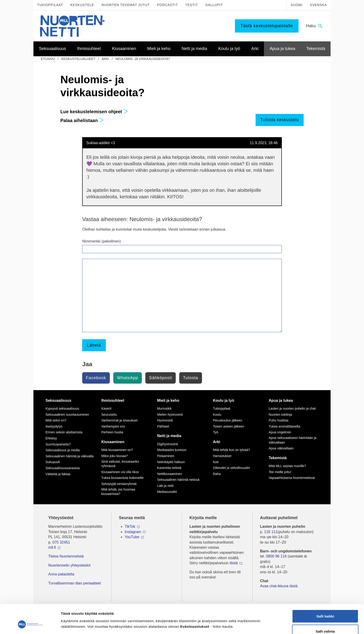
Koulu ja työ (224, 400)
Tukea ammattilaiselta (285, 426)
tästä (234, 563)
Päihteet (163, 426)
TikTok (130, 526)
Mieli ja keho (168, 400)
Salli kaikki (325, 591)
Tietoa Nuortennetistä (66, 556)
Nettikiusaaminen (170, 474)
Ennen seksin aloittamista (64, 432)
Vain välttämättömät (325, 622)
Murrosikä (164, 408)
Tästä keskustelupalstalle (267, 26)
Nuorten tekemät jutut (126, 5)
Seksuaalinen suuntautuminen (67, 415)
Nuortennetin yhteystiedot (69, 565)
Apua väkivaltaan (281, 448)
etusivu (48, 59)
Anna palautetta (61, 574)
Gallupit (214, 5)
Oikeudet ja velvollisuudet (231, 468)
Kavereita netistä (169, 468)
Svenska (318, 5)
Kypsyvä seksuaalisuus (62, 408)
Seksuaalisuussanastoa (63, 468)
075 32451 (61, 542)
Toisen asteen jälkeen (229, 426)
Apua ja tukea (281, 400)
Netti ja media (169, 436)
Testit (192, 5)
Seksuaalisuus (58, 400)
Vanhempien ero (113, 426)
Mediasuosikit (167, 492)
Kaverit (106, 408)
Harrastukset (222, 456)
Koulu (217, 415)
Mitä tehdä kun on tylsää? (231, 450)
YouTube (132, 537)
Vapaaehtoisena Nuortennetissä (292, 478)
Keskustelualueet (78, 59)
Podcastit (167, 5)
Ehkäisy (51, 438)
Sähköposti (161, 378)
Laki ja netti (165, 486)
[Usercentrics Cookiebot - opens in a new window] (30, 625)
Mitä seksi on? (56, 420)
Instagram (133, 532)
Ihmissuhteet (113, 400)
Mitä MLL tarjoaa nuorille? (288, 466)
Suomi (297, 5)
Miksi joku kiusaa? (114, 456)
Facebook (96, 378)
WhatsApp (128, 378)
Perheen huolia (112, 432)
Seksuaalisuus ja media (63, 450)
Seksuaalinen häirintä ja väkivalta (70, 456)
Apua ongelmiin (280, 432)
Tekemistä (278, 458)
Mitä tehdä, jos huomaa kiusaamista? (118, 492)
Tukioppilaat (50, 5)
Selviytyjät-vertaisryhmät (119, 484)
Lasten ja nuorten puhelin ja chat (292, 408)
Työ (216, 432)
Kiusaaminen (113, 442)
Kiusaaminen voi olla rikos (120, 472)
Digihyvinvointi (167, 444)
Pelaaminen (166, 456)
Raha (217, 474)
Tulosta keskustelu (279, 120)
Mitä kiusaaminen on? (117, 450)
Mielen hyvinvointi (170, 415)
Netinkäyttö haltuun (171, 462)
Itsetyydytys (54, 426)
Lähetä (94, 345)
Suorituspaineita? (58, 444)
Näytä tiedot (248, 616)
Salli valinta (325, 606)
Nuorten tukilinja (280, 415)
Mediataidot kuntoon (172, 450)
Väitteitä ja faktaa (58, 474)
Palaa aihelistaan (82, 120)
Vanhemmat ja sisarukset (119, 420)
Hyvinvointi (165, 420)
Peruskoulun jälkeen (227, 420)
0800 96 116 (276, 556)
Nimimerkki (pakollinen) (101, 241)
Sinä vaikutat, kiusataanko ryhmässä (120, 464)
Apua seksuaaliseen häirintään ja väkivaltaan (293, 440)
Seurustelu (109, 415)
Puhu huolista (279, 420)
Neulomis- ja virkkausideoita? (143, 59)
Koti (216, 462)
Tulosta (190, 378)
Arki (105, 59)
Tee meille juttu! (280, 472)
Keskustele (82, 5)
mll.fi (52, 547)
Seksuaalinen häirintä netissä (178, 480)
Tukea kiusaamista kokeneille (122, 478)
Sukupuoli (53, 462)
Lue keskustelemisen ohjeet (94, 112)
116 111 (271, 532)
